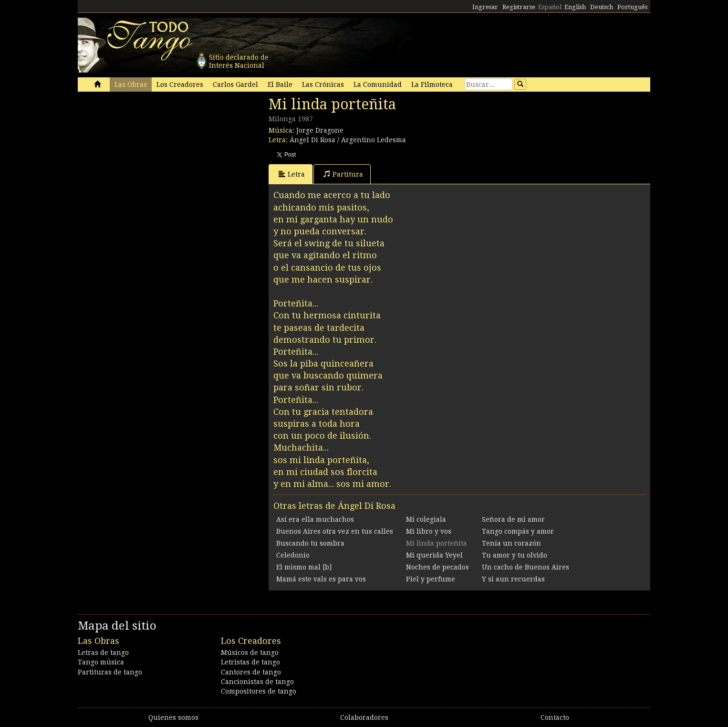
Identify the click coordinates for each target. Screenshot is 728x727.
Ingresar (485, 7)
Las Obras (131, 84)
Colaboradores (364, 717)
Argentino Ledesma (374, 140)
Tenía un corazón (511, 543)
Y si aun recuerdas (513, 579)
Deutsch (602, 7)
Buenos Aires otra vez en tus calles (335, 531)
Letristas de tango (250, 662)
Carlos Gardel (235, 84)
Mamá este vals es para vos (321, 579)
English (575, 7)
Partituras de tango (110, 672)
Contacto (555, 717)
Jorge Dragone (320, 130)
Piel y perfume (431, 579)
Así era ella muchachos (315, 519)
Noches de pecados (437, 567)
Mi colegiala (426, 519)
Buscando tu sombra (310, 543)
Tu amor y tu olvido (515, 555)
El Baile (280, 84)
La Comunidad (378, 84)
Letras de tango (103, 653)
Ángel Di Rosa (312, 140)
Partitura (343, 174)
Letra (292, 174)
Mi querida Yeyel (434, 555)
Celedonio (293, 555)
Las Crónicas (323, 84)
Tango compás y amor (518, 531)
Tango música (101, 662)
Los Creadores (180, 84)
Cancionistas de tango (257, 682)
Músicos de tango (250, 653)
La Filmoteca (432, 84)
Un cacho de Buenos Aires (525, 567)
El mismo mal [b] (304, 567)
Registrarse (519, 7)
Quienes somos (173, 717)
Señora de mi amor (513, 519)
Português (632, 7)
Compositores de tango (259, 691)
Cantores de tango (251, 672)
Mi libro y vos (429, 531)
